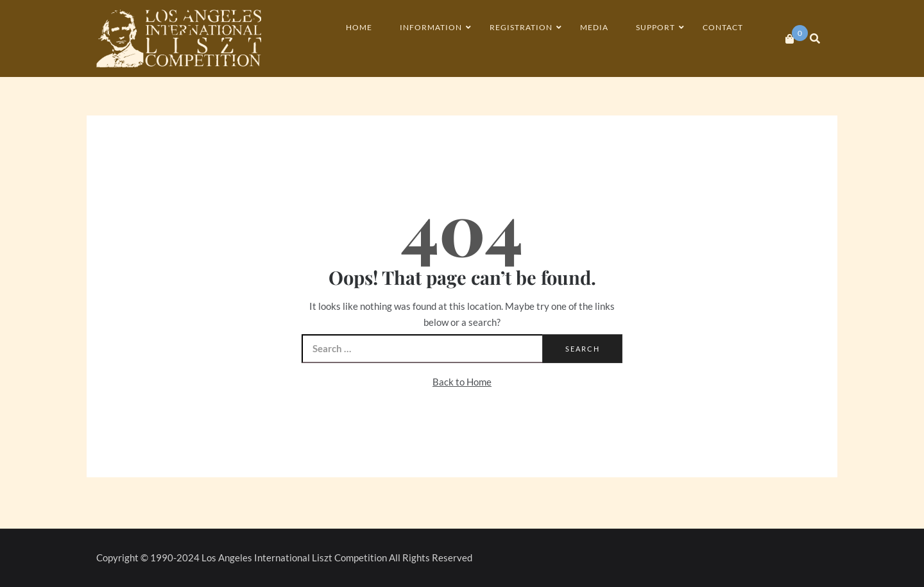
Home (359, 27)
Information (431, 27)
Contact (723, 27)
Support (655, 27)
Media (594, 27)
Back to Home (462, 382)
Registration (521, 27)
